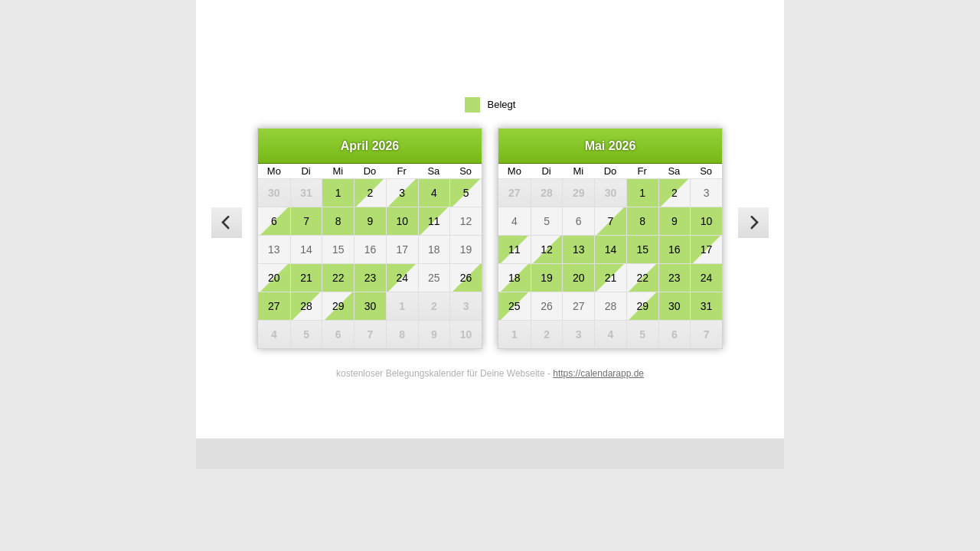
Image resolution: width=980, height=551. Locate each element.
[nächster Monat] (753, 223)
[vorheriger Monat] (227, 223)
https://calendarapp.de (598, 373)
